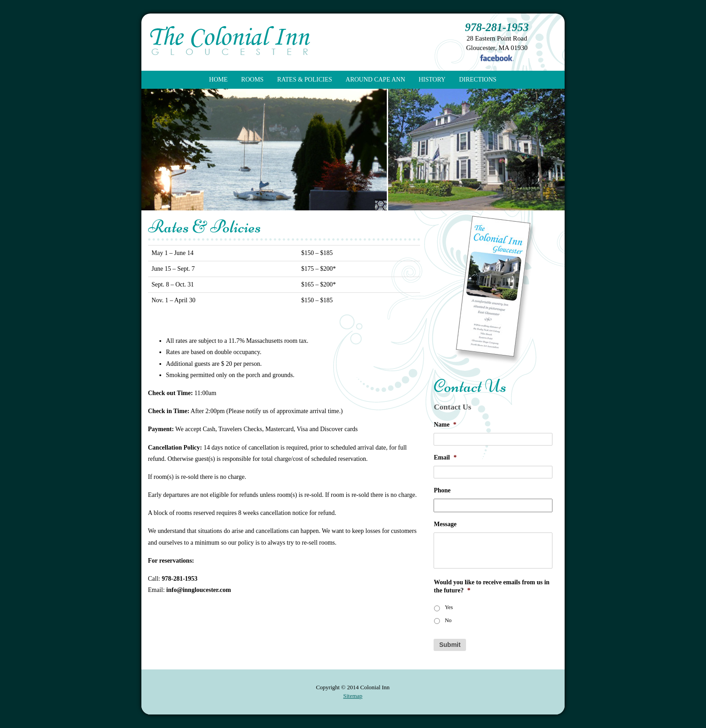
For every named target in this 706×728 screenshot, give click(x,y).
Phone (442, 490)
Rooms (253, 80)
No (448, 620)
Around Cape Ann (376, 80)
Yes (449, 607)
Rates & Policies (304, 80)
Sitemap (353, 696)
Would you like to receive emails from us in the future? (491, 586)
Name (445, 425)
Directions (477, 80)
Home (218, 80)
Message (445, 524)
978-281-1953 (497, 27)
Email (445, 457)
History (432, 80)
